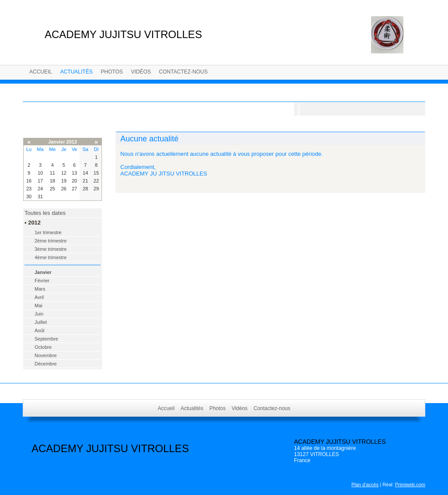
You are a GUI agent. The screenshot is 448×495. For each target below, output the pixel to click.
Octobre (43, 347)
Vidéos (141, 72)
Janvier (43, 272)
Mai (38, 305)
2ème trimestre (51, 241)
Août (40, 330)
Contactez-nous (183, 72)
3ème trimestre (51, 249)
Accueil (41, 72)
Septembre (46, 339)
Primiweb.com (410, 484)
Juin (39, 314)
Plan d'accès (365, 484)
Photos (112, 72)
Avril (39, 297)
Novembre (46, 355)
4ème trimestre (51, 257)
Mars (40, 289)
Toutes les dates (45, 213)
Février (42, 281)
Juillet (41, 322)
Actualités (77, 72)
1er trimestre (48, 232)
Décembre (46, 364)
